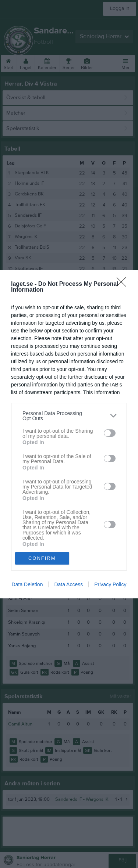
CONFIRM (42, 558)
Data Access (68, 584)
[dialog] (69, 434)
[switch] (110, 433)
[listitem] (69, 416)
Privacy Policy (110, 584)
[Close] (124, 284)
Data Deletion (27, 584)
